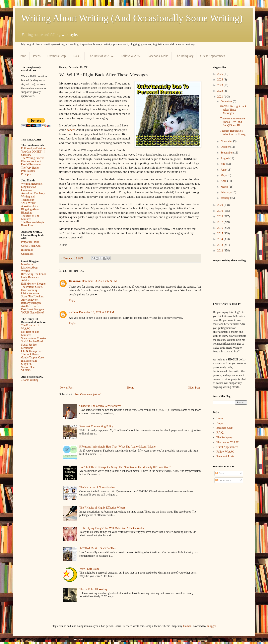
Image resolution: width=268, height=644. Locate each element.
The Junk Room (30, 354)
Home (22, 56)
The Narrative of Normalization (97, 487)
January (225, 198)
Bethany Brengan (31, 303)
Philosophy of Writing (34, 148)
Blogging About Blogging (30, 211)
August (225, 158)
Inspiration (27, 250)
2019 (220, 211)
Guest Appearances (213, 56)
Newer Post (67, 388)
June (224, 170)
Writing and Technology (28, 198)
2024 (220, 80)
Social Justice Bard (32, 341)
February (226, 192)
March (225, 187)
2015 (220, 233)
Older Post (194, 388)
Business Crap (57, 56)
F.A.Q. (77, 56)
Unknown (75, 281)
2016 (220, 228)
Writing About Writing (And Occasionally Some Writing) (132, 18)
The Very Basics (30, 168)
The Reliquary (184, 56)
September (227, 153)
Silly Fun (26, 364)
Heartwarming (29, 290)
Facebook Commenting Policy (96, 426)
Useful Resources (31, 164)
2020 (220, 205)
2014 (220, 239)
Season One (28, 367)
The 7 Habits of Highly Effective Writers (102, 508)
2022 (220, 91)
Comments (223, 480)
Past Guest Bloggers (33, 309)
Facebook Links (158, 56)
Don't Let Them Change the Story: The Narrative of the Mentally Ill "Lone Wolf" (125, 467)
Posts (220, 473)
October (226, 147)
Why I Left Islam (89, 569)
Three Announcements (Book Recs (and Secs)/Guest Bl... (232, 122)
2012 (220, 251)
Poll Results (28, 171)
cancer (71, 130)
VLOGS (26, 370)
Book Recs (27, 225)
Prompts (26, 174)
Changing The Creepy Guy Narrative (100, 406)
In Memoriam (29, 361)
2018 (220, 216)
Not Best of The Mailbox (30, 333)
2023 (220, 85)
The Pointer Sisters (32, 287)
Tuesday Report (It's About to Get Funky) (233, 132)
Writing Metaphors (32, 184)
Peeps (37, 56)
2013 (220, 245)
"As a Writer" (29, 203)
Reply (72, 300)
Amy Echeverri (30, 300)
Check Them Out (31, 246)
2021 (220, 97)
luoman (187, 626)
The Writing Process (33, 158)
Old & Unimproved (32, 351)
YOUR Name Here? (33, 313)
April (224, 181)
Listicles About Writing (30, 269)
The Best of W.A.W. (101, 56)
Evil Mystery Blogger (33, 284)
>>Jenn (74, 312)
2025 (220, 74)
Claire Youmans (30, 293)
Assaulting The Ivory (33, 193)
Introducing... (29, 264)
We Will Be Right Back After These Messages (233, 110)
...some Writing (30, 380)
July (223, 164)
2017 (220, 222)
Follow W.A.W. (131, 56)
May (224, 175)
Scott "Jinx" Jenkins (33, 297)
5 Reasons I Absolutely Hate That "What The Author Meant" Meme (118, 447)
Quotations (27, 254)
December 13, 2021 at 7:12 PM (96, 312)
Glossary (26, 155)
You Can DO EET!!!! (33, 152)
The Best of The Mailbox (30, 217)
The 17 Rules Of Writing (93, 589)
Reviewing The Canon (34, 274)
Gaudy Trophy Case (32, 358)
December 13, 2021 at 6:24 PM (99, 281)
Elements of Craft (31, 161)
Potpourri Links (30, 242)
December (227, 101)
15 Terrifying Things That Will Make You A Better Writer (112, 528)
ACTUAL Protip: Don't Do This (98, 548)
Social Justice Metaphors (29, 346)
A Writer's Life (30, 206)
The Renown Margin (33, 222)
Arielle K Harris (30, 306)
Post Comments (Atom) (88, 394)
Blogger (211, 626)
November (227, 141)
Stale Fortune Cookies (34, 338)
